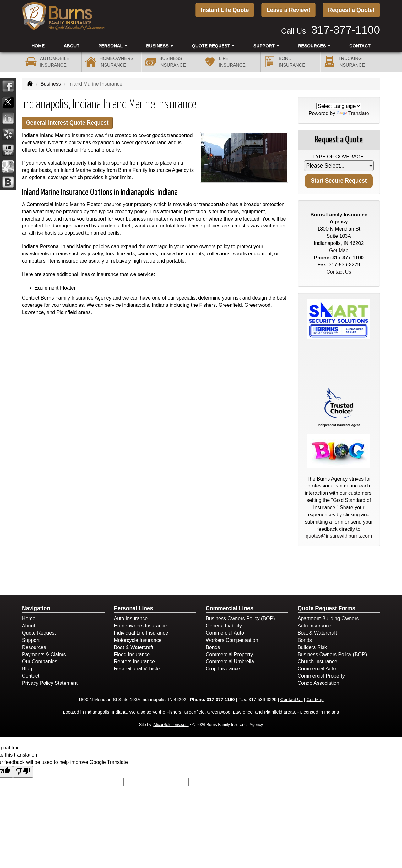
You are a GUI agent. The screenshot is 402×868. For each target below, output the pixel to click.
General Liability (224, 626)
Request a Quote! (351, 10)
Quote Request (39, 633)
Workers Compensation (232, 640)
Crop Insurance (223, 669)
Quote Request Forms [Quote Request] (327, 608)
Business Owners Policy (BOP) (240, 618)
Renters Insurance (135, 661)
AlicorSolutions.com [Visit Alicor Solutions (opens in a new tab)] (171, 724)
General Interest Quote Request (71, 123)
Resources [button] (314, 44)
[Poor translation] (23, 772)
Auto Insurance (131, 618)
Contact (360, 44)
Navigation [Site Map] (36, 608)
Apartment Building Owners (328, 618)
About (72, 44)
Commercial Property (229, 655)
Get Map (339, 250)
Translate (353, 113)
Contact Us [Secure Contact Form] (339, 272)
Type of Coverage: (339, 157)
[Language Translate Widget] (339, 106)
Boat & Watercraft (134, 647)
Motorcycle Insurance (138, 640)
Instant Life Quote (225, 10)
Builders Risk (312, 647)
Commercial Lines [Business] (230, 608)
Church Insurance (318, 661)
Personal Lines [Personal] (134, 608)
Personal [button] (113, 44)
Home (38, 44)
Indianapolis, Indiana (106, 712)
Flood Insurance (132, 655)
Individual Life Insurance (141, 633)
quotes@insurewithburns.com (339, 536)
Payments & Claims (44, 655)
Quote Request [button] (213, 44)
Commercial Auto (225, 633)
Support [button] (266, 44)
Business (51, 84)
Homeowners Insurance (141, 626)
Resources (34, 647)
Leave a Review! (288, 10)
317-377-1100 (346, 28)
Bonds (213, 647)
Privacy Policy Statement (50, 683)
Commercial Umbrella (230, 661)
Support (31, 640)
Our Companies (40, 661)
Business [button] (159, 44)
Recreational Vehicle (137, 669)
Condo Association (319, 683)
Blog (27, 669)
